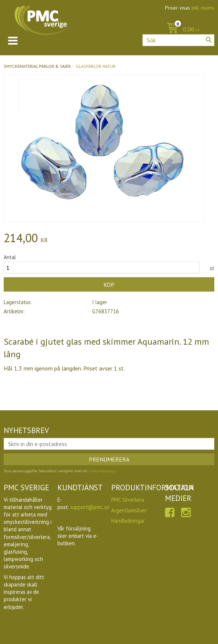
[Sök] (209, 40)
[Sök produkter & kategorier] (178, 40)
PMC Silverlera (128, 500)
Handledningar (128, 521)
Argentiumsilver (129, 510)
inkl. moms (203, 8)
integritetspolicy (102, 471)
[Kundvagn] (181, 30)
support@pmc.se (90, 507)
